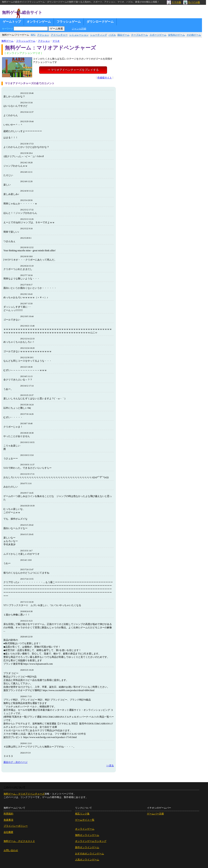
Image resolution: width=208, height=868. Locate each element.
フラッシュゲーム (69, 22)
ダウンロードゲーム (100, 22)
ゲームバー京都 (155, 814)
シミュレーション (79, 35)
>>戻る (110, 766)
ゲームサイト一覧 (85, 820)
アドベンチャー (59, 35)
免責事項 (8, 820)
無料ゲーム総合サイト (22, 12)
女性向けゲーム (176, 35)
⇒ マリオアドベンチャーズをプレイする (73, 70)
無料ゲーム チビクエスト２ (19, 841)
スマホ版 (174, 2)
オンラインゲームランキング (91, 841)
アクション (43, 35)
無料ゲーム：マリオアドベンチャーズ (24, 794)
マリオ (56, 41)
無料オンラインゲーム (87, 835)
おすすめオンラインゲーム (90, 854)
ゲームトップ (12, 22)
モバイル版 (192, 2)
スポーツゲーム (158, 35)
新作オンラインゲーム (87, 847)
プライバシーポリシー (16, 826)
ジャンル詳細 (79, 29)
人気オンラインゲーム (87, 860)
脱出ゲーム (123, 35)
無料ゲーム (7, 41)
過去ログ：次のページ (15, 762)
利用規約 (8, 814)
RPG (33, 35)
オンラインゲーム (39, 22)
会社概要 (8, 832)
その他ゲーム (194, 35)
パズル (112, 35)
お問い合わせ (11, 850)
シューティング (99, 35)
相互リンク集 (82, 814)
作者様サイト (105, 78)
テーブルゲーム (140, 35)
